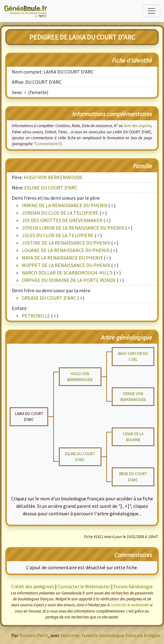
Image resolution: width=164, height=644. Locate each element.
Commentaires (47, 144)
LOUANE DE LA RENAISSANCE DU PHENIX (66, 250)
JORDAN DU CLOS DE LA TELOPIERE (60, 213)
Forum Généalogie (133, 586)
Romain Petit (34, 635)
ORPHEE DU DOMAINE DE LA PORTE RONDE (69, 280)
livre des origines (138, 126)
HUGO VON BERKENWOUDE (53, 177)
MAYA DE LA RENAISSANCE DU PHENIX (62, 258)
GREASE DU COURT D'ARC (49, 298)
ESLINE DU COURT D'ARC (51, 188)
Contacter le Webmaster (84, 586)
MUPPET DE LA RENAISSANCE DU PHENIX (66, 265)
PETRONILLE (36, 316)
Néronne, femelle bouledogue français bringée (110, 635)
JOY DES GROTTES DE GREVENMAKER (62, 220)
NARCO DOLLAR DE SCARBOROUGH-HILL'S (67, 273)
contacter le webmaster (130, 605)
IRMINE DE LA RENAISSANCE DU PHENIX (65, 205)
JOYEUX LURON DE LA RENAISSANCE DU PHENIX (73, 228)
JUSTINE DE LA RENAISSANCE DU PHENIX (66, 243)
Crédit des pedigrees (33, 586)
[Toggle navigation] (152, 11)
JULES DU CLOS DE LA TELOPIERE (58, 235)
